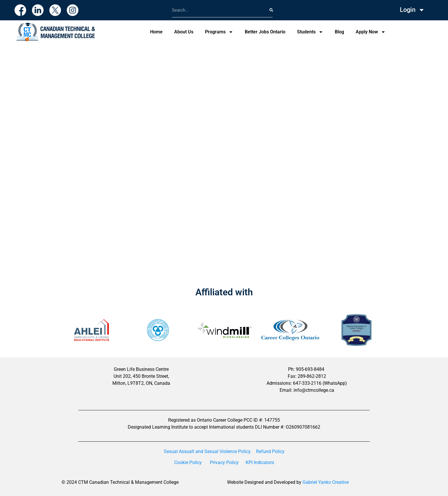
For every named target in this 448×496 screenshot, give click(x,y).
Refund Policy (270, 451)
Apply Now (371, 32)
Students (310, 32)
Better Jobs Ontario (265, 32)
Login (412, 10)
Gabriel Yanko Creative (326, 482)
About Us (184, 32)
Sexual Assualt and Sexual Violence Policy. (208, 451)
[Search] (271, 10)
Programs (219, 32)
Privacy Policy (224, 462)
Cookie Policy (188, 462)
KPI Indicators (260, 462)
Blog (339, 32)
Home (156, 32)
